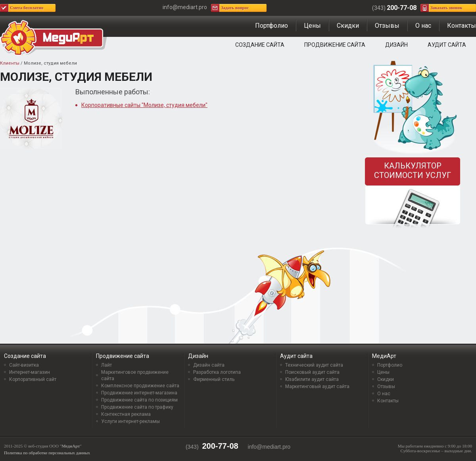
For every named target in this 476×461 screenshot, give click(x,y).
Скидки (348, 26)
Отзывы (387, 26)
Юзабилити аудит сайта (312, 379)
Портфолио (272, 26)
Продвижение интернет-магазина (139, 393)
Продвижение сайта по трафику (137, 407)
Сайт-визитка (24, 365)
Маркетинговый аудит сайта (317, 386)
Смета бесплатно (27, 8)
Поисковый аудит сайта (312, 372)
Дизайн (396, 45)
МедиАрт (384, 356)
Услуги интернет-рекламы (131, 421)
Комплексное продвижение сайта (140, 386)
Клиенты (10, 63)
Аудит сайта (447, 45)
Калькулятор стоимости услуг (413, 170)
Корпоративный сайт (33, 379)
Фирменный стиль (214, 379)
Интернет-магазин (30, 372)
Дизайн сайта (209, 365)
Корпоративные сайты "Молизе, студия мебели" (144, 105)
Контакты (462, 26)
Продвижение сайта (335, 45)
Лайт (107, 365)
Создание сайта (260, 45)
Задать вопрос (235, 8)
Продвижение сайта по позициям (139, 400)
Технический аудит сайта (314, 365)
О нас (423, 26)
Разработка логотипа (217, 372)
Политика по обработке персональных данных (47, 453)
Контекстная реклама (126, 414)
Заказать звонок (446, 8)
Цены (312, 26)
